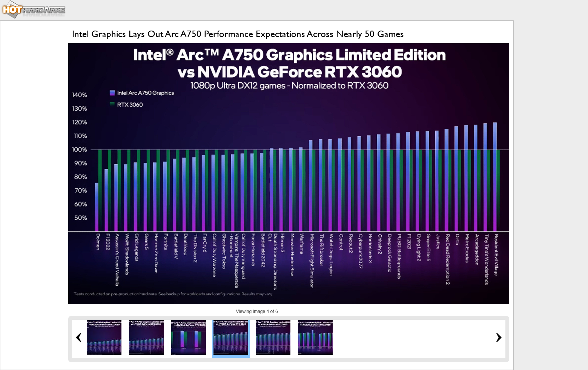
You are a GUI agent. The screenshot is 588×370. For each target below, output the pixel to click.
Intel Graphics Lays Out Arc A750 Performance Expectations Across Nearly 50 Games (238, 34)
